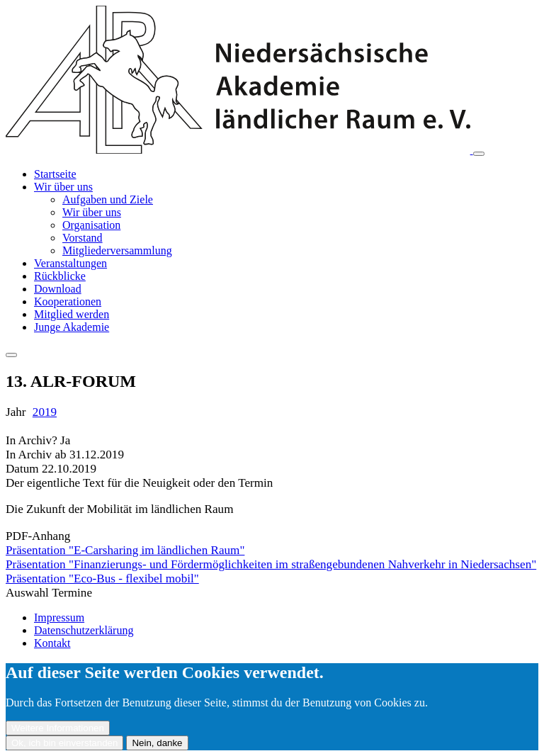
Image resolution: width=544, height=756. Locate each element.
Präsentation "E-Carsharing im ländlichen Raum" (125, 550)
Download (58, 289)
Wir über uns (63, 187)
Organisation (91, 225)
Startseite (55, 174)
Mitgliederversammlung (117, 250)
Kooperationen (68, 301)
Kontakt (52, 643)
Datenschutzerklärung (84, 630)
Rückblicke (60, 276)
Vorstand (83, 238)
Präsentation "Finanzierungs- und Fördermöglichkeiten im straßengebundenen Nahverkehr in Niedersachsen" (271, 564)
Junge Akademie (72, 327)
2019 (45, 412)
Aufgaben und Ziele (108, 199)
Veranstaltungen (70, 263)
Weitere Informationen (58, 728)
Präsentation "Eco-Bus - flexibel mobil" (102, 579)
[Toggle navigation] (479, 154)
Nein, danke (157, 743)
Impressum (59, 617)
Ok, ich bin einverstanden (64, 743)
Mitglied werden (72, 314)
